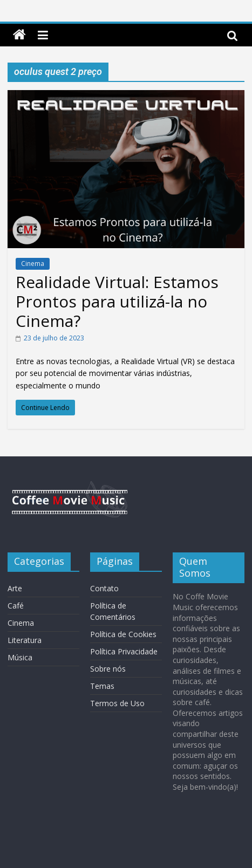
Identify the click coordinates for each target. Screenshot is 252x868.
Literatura (25, 640)
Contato (104, 588)
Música (20, 657)
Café (16, 606)
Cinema (33, 264)
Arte (15, 588)
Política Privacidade (124, 651)
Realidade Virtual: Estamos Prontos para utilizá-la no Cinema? (117, 301)
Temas (102, 686)
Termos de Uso (117, 703)
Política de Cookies (123, 634)
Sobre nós (108, 669)
